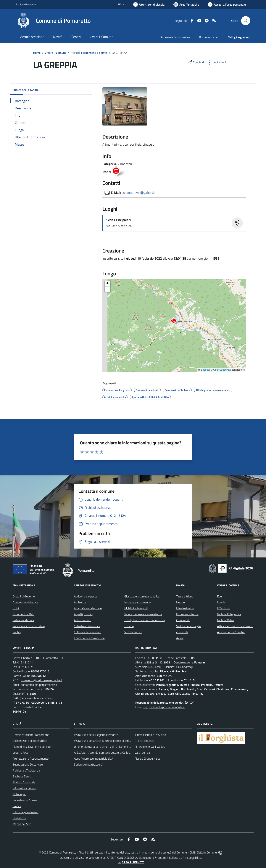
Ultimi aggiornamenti (26, 812)
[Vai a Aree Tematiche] (186, 4)
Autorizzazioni (83, 620)
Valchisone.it (142, 753)
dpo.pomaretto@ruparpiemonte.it (164, 707)
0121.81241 (25, 662)
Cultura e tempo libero (88, 632)
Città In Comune (207, 852)
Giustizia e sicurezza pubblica (142, 596)
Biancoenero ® (147, 858)
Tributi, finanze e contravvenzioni (145, 620)
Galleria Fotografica (229, 614)
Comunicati (183, 620)
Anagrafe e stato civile (88, 608)
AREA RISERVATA (131, 862)
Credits (17, 806)
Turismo (129, 626)
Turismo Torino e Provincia (150, 735)
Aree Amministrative (25, 602)
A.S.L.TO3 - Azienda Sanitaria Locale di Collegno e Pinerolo (110, 753)
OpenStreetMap (222, 370)
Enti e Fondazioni (23, 620)
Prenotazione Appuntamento (31, 758)
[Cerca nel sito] (246, 21)
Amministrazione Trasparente (31, 735)
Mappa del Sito (22, 824)
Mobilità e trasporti (136, 608)
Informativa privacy (25, 788)
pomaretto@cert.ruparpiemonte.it (41, 680)
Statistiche (19, 818)
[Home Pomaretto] (53, 21)
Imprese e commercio (137, 602)
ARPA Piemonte (144, 741)
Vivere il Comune (56, 53)
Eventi (221, 596)
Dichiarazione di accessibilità (30, 741)
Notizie (180, 602)
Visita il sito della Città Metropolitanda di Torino (103, 741)
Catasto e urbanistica (87, 626)
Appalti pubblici (83, 614)
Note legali (19, 794)
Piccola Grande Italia (147, 758)
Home (37, 53)
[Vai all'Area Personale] (227, 4)
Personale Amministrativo (29, 626)
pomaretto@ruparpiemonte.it (39, 685)
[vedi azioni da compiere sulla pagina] (216, 62)
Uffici (16, 608)
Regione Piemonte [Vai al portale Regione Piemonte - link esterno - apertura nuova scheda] (26, 4)
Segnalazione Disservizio (28, 764)
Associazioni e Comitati (231, 632)
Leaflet (203, 370)
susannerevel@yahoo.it (138, 192)
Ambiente (80, 602)
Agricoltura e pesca (86, 596)
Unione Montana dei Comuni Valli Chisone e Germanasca (109, 747)
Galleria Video (225, 620)
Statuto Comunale (24, 782)
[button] (176, 322)
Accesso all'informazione (176, 37)
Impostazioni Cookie (25, 800)
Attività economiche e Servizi (235, 626)
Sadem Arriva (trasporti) (89, 764)
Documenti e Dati (23, 614)
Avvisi (180, 638)
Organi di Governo (24, 596)
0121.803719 (27, 667)
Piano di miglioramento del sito (32, 747)
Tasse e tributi (185, 596)
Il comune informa (187, 614)
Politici (17, 632)
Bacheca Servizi (22, 776)
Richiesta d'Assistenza (26, 770)
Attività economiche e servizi (89, 53)
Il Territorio (224, 608)
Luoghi (221, 602)
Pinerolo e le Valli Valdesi (150, 747)
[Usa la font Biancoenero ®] (149, 4)
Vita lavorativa (133, 632)
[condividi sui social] (196, 62)
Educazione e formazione (89, 638)
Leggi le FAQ (20, 753)
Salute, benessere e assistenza (143, 614)
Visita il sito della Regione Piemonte (96, 735)
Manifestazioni (185, 608)
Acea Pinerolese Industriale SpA (94, 758)
